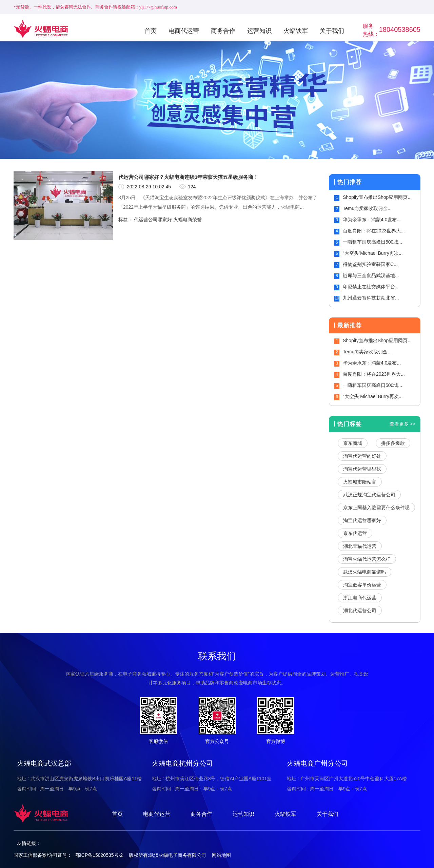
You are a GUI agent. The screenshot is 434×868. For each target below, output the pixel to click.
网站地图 (221, 855)
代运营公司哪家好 (153, 220)
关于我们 (332, 31)
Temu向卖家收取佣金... (367, 208)
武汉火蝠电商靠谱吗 (364, 572)
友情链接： (29, 843)
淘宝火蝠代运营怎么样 (367, 559)
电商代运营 (184, 31)
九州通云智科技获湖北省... (371, 298)
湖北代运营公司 (360, 611)
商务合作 (223, 31)
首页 (151, 31)
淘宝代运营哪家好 (362, 520)
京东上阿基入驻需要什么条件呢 (376, 508)
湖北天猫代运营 (360, 546)
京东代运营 (355, 533)
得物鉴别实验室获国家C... (370, 264)
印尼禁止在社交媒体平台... (371, 287)
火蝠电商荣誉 (188, 220)
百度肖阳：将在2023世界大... (374, 231)
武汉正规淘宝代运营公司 (369, 495)
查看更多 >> (402, 424)
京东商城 (353, 443)
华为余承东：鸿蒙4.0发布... (372, 220)
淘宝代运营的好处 (362, 456)
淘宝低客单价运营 (362, 585)
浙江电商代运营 (360, 598)
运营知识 (259, 31)
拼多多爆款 (393, 443)
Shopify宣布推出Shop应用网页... (377, 197)
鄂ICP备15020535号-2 (99, 855)
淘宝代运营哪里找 (362, 469)
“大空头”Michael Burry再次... (373, 253)
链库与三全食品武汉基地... (371, 275)
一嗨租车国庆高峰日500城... (372, 242)
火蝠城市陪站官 (360, 482)
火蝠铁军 (296, 31)
